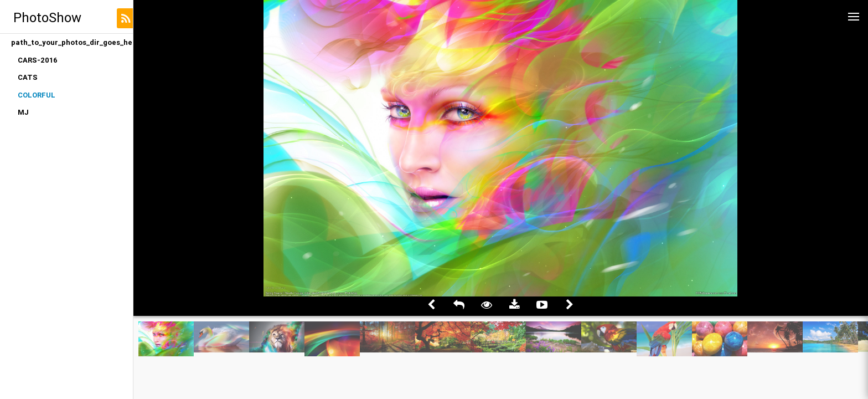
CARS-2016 (38, 60)
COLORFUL (37, 95)
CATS (28, 77)
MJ (23, 112)
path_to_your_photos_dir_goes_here (72, 42)
